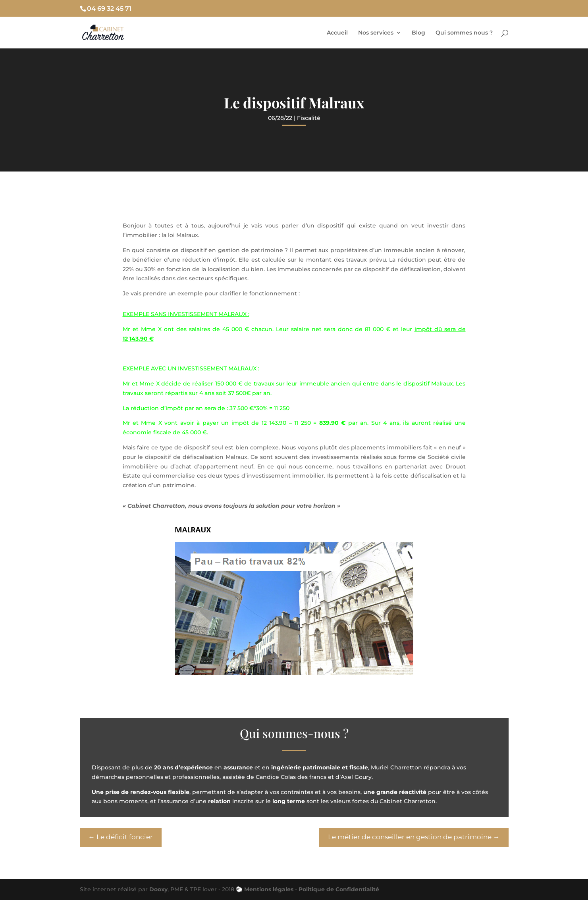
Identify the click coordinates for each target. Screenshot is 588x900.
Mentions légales (269, 889)
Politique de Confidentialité (339, 889)
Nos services (376, 33)
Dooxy (158, 889)
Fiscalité (309, 118)
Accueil (337, 33)
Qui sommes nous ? (464, 33)
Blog (418, 33)
